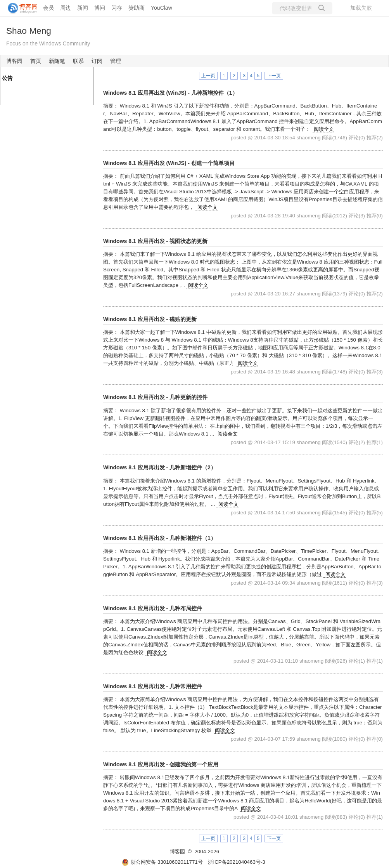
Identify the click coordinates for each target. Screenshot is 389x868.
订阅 (97, 61)
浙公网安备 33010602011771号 (162, 862)
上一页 (208, 76)
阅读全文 (324, 129)
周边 (66, 8)
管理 (116, 61)
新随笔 (57, 61)
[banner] (19, 8)
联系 (78, 61)
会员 (48, 8)
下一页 (274, 76)
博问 (100, 8)
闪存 (117, 8)
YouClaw (162, 8)
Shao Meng (29, 31)
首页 (36, 61)
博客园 (14, 61)
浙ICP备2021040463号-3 (236, 862)
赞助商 (137, 8)
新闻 (83, 8)
